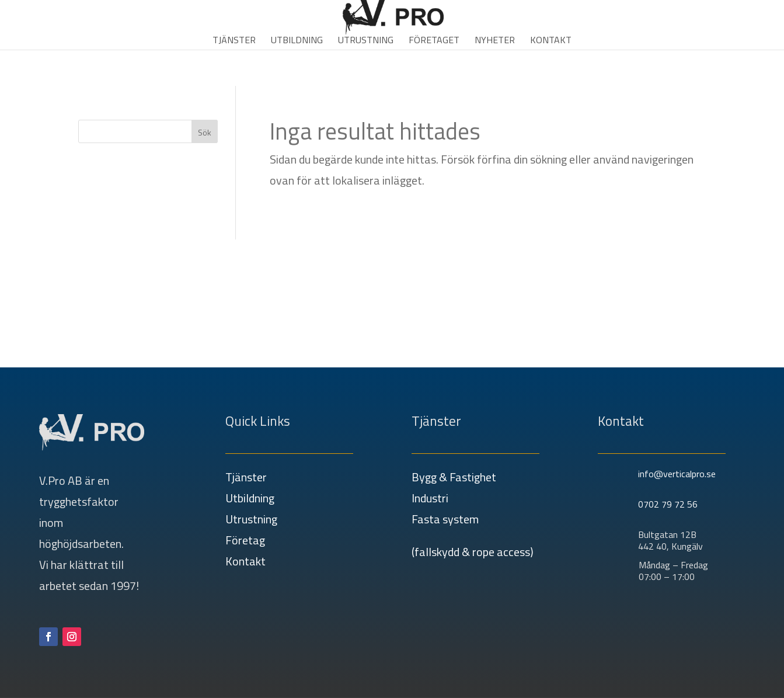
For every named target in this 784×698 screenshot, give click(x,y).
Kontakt (551, 41)
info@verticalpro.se (677, 474)
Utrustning (366, 41)
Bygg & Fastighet (454, 477)
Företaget (434, 41)
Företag (245, 540)
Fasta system (445, 519)
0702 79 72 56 (668, 504)
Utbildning (297, 41)
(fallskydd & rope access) (473, 552)
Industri (430, 498)
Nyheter (495, 41)
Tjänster (234, 41)
